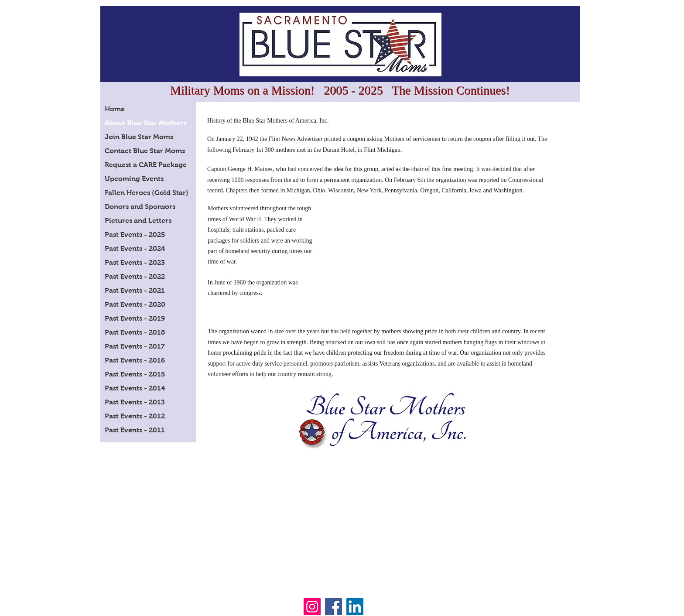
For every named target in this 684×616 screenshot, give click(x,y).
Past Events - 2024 (135, 248)
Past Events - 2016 (135, 360)
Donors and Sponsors (140, 207)
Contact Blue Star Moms (145, 151)
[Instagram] (312, 607)
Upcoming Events (134, 179)
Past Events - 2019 (135, 318)
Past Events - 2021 (135, 290)
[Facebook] (333, 607)
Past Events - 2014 (135, 388)
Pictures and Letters (138, 221)
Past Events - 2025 (135, 234)
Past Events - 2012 (135, 416)
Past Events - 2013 (135, 402)
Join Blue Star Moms (139, 137)
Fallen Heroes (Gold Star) (147, 193)
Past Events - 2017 (135, 346)
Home (115, 109)
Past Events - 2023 (135, 262)
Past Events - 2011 (135, 430)
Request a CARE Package (146, 165)
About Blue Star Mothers (145, 123)
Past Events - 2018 (135, 332)
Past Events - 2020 (135, 304)
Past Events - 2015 (135, 374)
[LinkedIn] (355, 607)
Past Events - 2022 (135, 276)
